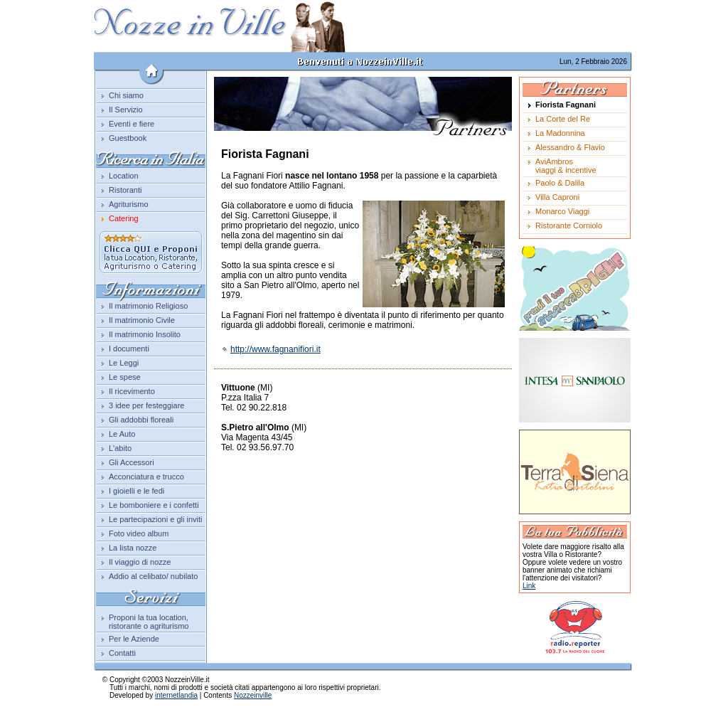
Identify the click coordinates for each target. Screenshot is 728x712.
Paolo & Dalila (560, 183)
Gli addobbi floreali (141, 420)
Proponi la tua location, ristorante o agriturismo (149, 622)
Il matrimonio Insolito (145, 334)
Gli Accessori (132, 462)
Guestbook (128, 138)
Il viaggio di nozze (140, 562)
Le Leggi (124, 363)
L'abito (120, 448)
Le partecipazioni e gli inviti (155, 519)
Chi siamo (126, 95)
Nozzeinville (253, 695)
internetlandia (176, 695)
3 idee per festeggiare (146, 405)
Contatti (122, 653)
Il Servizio (126, 110)
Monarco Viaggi (562, 211)
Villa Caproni (557, 197)
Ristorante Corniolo (569, 225)
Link (529, 586)
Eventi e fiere (132, 124)
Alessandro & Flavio (570, 147)
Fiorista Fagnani (566, 105)
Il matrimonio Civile (142, 320)
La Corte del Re (563, 119)
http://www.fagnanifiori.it (271, 349)
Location (124, 176)
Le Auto (122, 434)
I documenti (129, 349)
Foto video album (139, 533)
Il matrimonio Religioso (148, 306)
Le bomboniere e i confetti (154, 505)
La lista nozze (133, 548)
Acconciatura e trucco (146, 477)
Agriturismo (129, 204)
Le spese (125, 377)
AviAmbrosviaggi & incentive (566, 166)
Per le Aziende (134, 639)
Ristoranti (125, 190)
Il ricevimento (132, 391)
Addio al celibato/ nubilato (153, 576)
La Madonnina (560, 133)
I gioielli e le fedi (136, 491)
